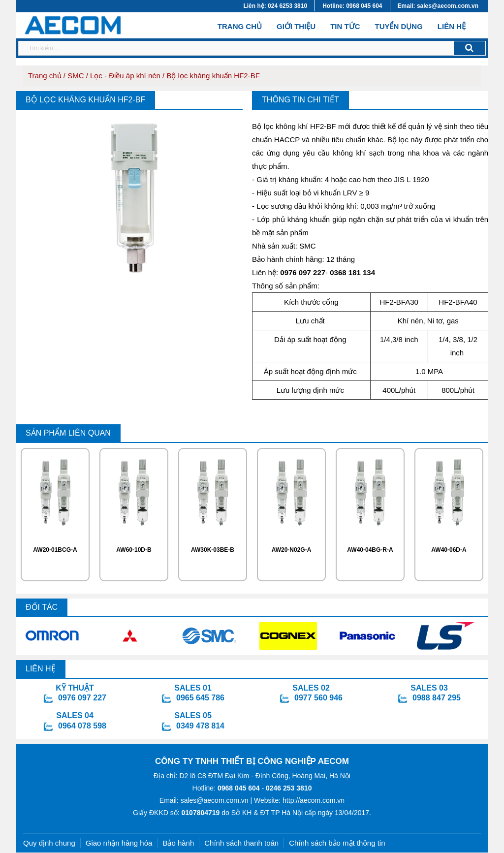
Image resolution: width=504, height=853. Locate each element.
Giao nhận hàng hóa (119, 843)
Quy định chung (49, 843)
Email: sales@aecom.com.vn (438, 6)
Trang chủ (240, 26)
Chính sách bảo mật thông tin (337, 843)
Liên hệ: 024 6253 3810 (275, 6)
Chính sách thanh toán (241, 843)
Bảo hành (178, 843)
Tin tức (345, 26)
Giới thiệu (296, 26)
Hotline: (226, 788)
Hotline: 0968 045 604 (352, 6)
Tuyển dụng (398, 26)
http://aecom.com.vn (314, 800)
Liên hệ (452, 26)
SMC (76, 76)
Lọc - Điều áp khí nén (125, 76)
